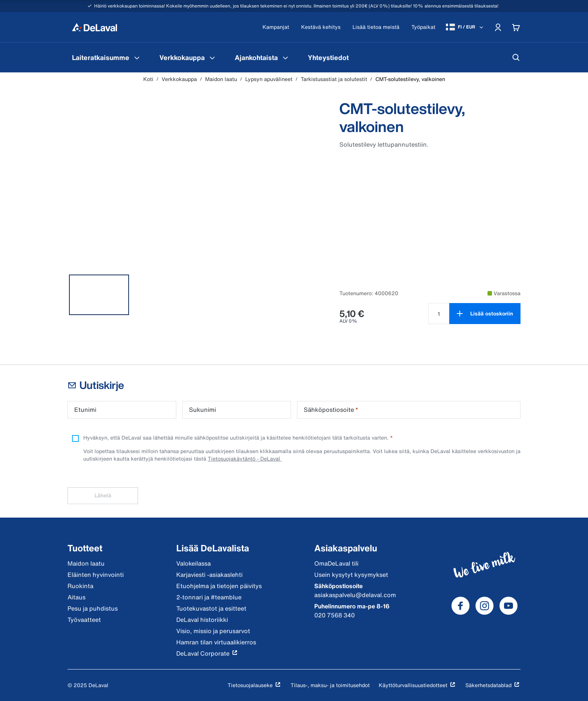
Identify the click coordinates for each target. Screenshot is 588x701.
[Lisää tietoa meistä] (376, 27)
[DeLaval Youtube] (508, 606)
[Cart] (516, 27)
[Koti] (94, 27)
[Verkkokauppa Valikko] (212, 57)
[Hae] (516, 57)
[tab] (99, 295)
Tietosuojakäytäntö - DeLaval (245, 459)
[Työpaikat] (423, 27)
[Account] (498, 27)
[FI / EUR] (465, 27)
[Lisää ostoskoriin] (485, 314)
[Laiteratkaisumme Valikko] (137, 57)
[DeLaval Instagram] (484, 606)
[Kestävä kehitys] (321, 27)
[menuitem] (107, 57)
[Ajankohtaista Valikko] (285, 57)
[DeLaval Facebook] (460, 606)
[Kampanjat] (276, 27)
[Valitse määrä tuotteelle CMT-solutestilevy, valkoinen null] (439, 314)
